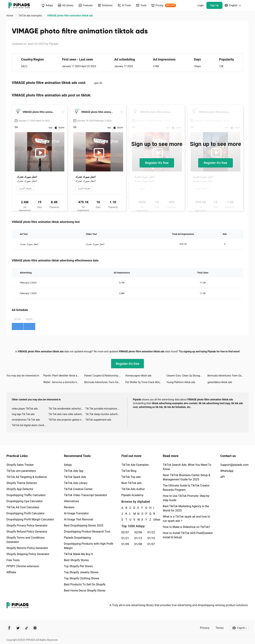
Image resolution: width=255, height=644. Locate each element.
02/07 (125, 532)
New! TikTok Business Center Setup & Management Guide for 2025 (187, 477)
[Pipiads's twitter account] (18, 628)
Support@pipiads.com (234, 465)
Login (201, 5)
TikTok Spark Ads (75, 477)
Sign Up (214, 5)
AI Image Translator (76, 513)
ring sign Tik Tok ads (23, 414)
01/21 (125, 538)
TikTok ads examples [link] (30, 16)
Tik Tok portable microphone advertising (104, 409)
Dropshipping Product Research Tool (87, 532)
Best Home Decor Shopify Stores (85, 591)
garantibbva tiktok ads (220, 382)
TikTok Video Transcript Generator (86, 495)
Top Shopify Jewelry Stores (81, 572)
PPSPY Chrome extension (23, 566)
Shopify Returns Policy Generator (27, 548)
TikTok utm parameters (21, 471)
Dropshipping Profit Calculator (25, 513)
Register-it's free (157, 163)
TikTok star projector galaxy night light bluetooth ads (67, 420)
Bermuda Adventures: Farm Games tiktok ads (228, 376)
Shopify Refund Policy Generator (27, 532)
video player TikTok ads (25, 409)
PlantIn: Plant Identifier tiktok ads (62, 376)
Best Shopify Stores (76, 560)
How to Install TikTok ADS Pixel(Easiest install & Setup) (188, 535)
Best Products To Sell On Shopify (85, 584)
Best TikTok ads (131, 483)
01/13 (138, 538)
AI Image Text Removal (79, 519)
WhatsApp (227, 471)
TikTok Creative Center (78, 489)
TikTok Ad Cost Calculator (23, 507)
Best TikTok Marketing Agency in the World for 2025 (186, 508)
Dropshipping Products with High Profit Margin (89, 546)
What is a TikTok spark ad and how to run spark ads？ (186, 519)
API (223, 477)
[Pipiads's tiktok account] (26, 628)
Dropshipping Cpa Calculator (25, 501)
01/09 (125, 544)
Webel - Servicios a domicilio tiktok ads (64, 382)
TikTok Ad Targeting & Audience (27, 477)
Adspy (68, 465)
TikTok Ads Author (133, 489)
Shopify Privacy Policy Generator (27, 526)
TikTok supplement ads (98, 420)
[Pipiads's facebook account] (9, 628)
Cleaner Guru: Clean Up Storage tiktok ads (187, 376)
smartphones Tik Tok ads (26, 420)
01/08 (138, 544)
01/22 (151, 532)
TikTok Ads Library (76, 483)
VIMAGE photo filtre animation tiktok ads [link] (70, 16)
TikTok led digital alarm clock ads (30, 425)
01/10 (151, 538)
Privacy (204, 628)
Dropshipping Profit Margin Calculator (30, 519)
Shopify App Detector (20, 489)
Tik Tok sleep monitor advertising (104, 414)
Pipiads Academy (132, 495)
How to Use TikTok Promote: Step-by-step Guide (186, 498)
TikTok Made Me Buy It (78, 554)
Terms (219, 628)
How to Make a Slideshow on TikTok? (186, 527)
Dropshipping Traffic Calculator (26, 495)
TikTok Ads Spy (74, 471)
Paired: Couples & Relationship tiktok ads (105, 376)
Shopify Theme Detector (22, 483)
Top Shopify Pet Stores (78, 566)
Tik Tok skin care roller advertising (67, 414)
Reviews (69, 507)
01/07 (151, 544)
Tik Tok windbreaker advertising (66, 409)
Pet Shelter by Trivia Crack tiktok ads (145, 382)
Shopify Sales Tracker (20, 465)
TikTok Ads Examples (135, 465)
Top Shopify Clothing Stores (82, 578)
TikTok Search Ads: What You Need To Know (187, 467)
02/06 (138, 532)
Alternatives (72, 501)
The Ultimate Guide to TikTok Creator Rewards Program (186, 488)
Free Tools (13, 560)
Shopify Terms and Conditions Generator (25, 540)
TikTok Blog (129, 471)
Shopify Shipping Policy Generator (28, 554)
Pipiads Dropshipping (77, 538)
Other (154, 520)
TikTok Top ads (131, 477)
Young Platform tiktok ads (181, 382)
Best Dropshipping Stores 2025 (84, 526)
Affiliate (11, 572)
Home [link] (10, 16)
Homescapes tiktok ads (138, 376)
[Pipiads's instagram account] (35, 628)
